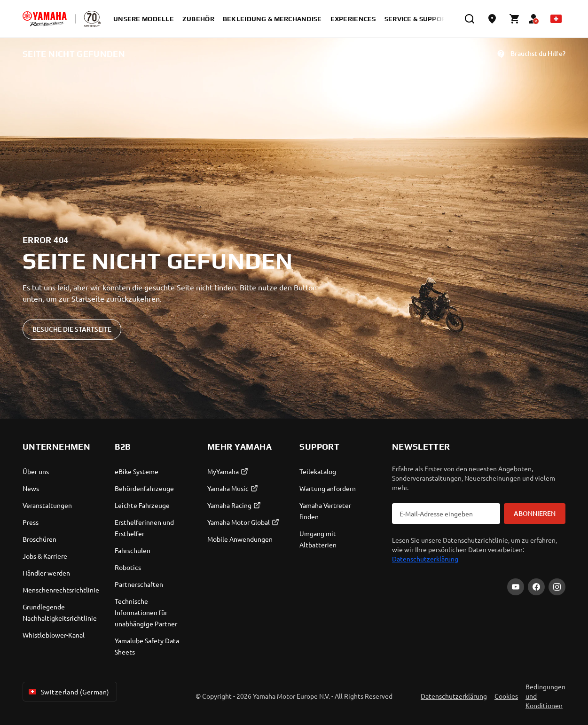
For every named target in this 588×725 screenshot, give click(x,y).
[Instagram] (557, 587)
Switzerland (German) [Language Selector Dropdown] (68, 692)
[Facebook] (536, 587)
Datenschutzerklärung (425, 559)
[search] (470, 19)
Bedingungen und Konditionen (545, 696)
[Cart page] (515, 19)
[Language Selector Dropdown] (556, 19)
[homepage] (45, 19)
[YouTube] (516, 587)
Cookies (506, 696)
